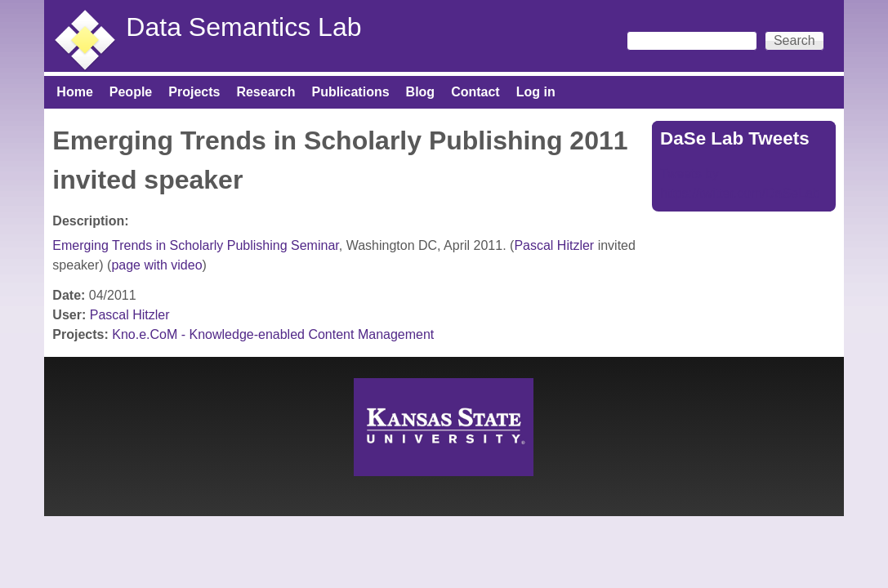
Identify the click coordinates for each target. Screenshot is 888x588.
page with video (156, 265)
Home (74, 92)
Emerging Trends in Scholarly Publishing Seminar (195, 245)
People (131, 92)
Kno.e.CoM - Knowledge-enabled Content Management (273, 334)
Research (266, 92)
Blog (421, 92)
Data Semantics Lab (243, 27)
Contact (475, 92)
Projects (194, 92)
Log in (536, 92)
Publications (350, 92)
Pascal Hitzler (554, 245)
